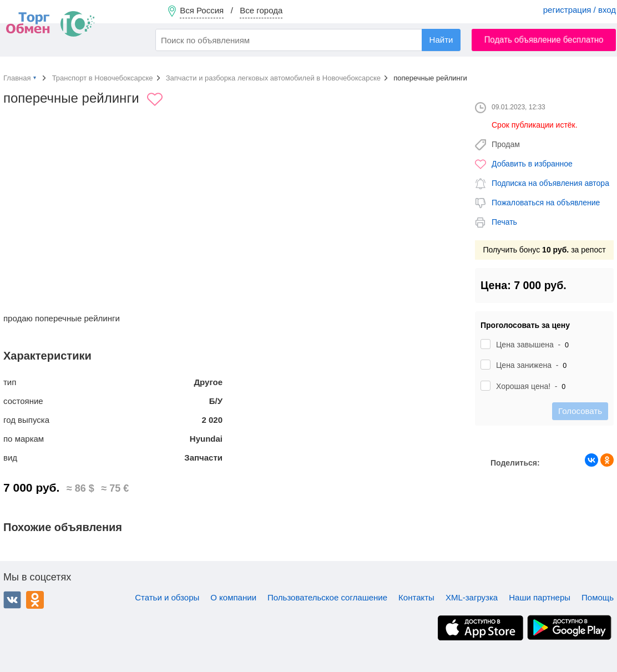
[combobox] (308, 40)
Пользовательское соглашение (327, 597)
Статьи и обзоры (167, 597)
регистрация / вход (580, 10)
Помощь (598, 597)
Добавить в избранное (532, 164)
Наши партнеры (540, 597)
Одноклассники (35, 600)
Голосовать (580, 411)
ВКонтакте (12, 600)
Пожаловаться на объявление (546, 203)
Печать (504, 222)
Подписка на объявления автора (550, 183)
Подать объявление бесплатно (544, 40)
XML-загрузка (472, 597)
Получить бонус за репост (544, 250)
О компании (233, 597)
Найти (441, 40)
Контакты (416, 597)
